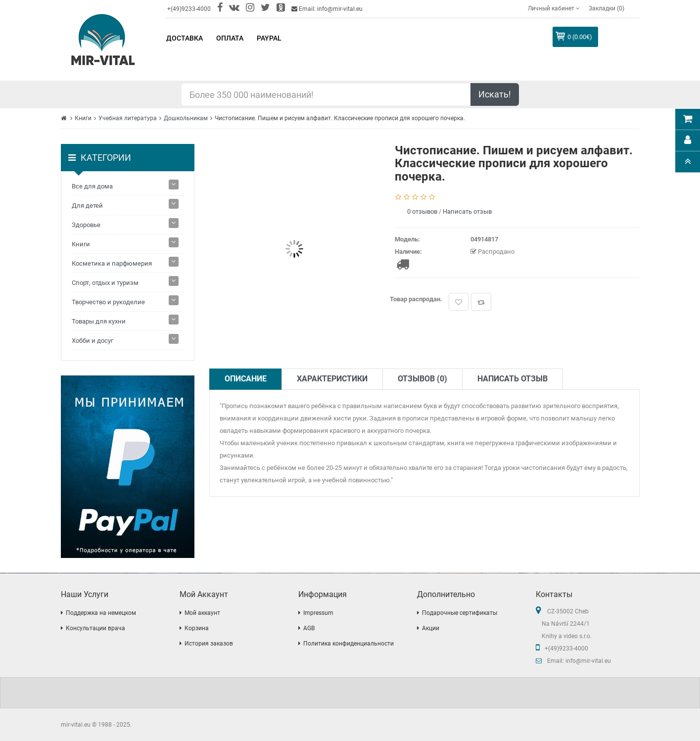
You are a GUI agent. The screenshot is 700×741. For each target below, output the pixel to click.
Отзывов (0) (422, 379)
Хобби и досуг (93, 341)
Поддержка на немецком (101, 613)
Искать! (495, 94)
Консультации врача (95, 628)
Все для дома (92, 186)
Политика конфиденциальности (349, 644)
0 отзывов (422, 211)
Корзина (197, 628)
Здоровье (86, 225)
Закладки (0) (607, 8)
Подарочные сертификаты (460, 613)
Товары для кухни (99, 321)
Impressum (318, 613)
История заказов (209, 644)
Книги (83, 118)
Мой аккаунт (202, 613)
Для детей (87, 206)
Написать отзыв (467, 211)
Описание (246, 379)
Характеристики (332, 379)
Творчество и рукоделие (108, 302)
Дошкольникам (186, 118)
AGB (309, 628)
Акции (431, 628)
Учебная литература (128, 118)
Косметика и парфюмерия (112, 263)
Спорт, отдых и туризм (105, 283)
